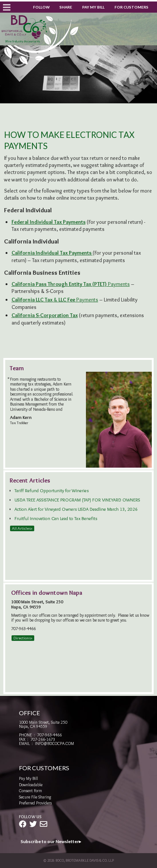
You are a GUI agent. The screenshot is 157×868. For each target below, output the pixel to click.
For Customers (132, 7)
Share (66, 7)
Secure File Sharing (35, 797)
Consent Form (31, 791)
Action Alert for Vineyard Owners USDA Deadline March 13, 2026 (76, 509)
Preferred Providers (35, 803)
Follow (41, 7)
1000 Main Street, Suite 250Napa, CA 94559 (43, 724)
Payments (71, 284)
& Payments (55, 300)
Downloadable (31, 785)
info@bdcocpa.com (55, 743)
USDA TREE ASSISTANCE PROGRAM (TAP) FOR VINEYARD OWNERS (77, 500)
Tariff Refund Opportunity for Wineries (52, 491)
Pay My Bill (93, 7)
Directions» (23, 638)
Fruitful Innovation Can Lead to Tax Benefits (56, 518)
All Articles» (22, 528)
